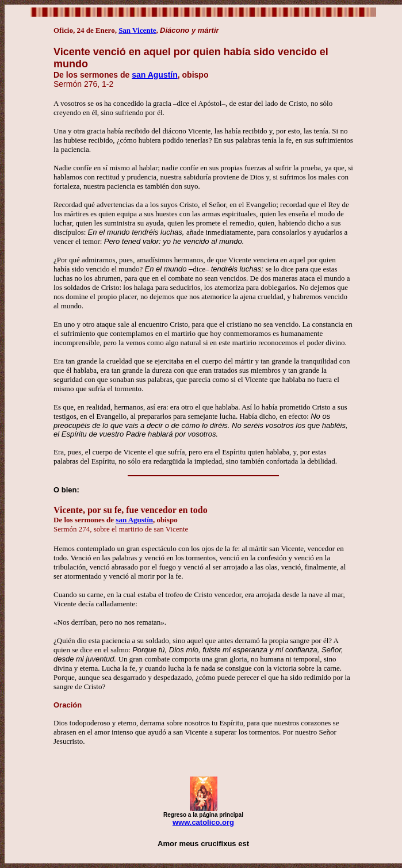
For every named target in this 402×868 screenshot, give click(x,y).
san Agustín (155, 75)
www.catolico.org (203, 822)
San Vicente (137, 30)
